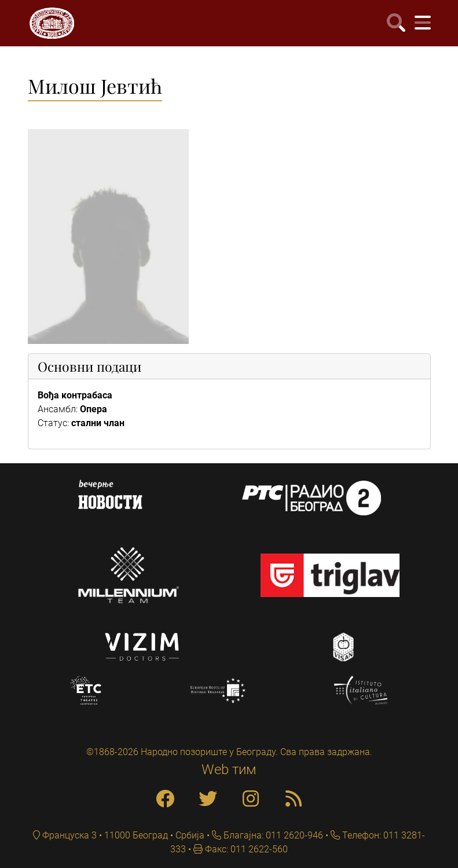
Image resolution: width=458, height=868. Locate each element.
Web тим (229, 770)
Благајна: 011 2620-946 (272, 835)
